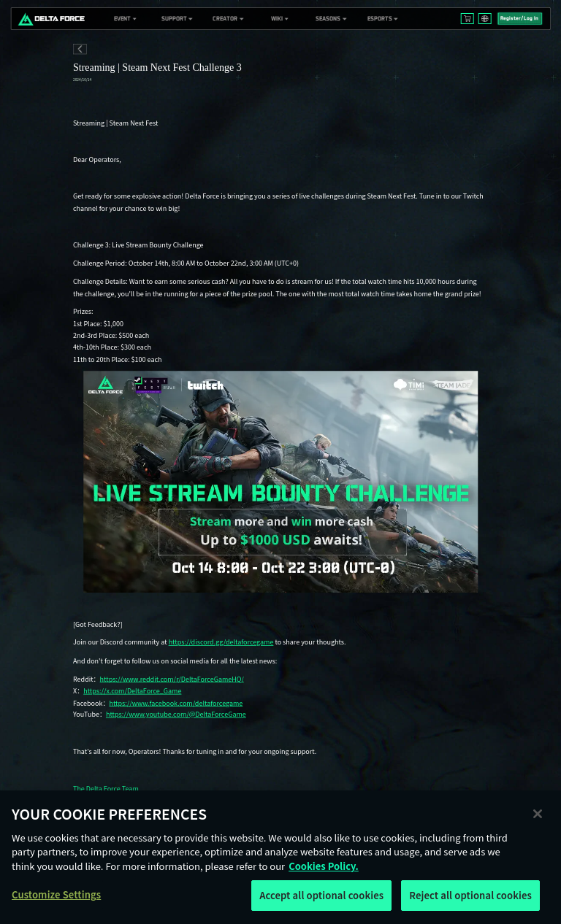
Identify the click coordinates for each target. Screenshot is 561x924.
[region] (280, 857)
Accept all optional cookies (321, 895)
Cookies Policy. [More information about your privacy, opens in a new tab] (324, 866)
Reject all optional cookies (470, 895)
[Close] (538, 814)
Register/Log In (519, 18)
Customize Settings (56, 894)
